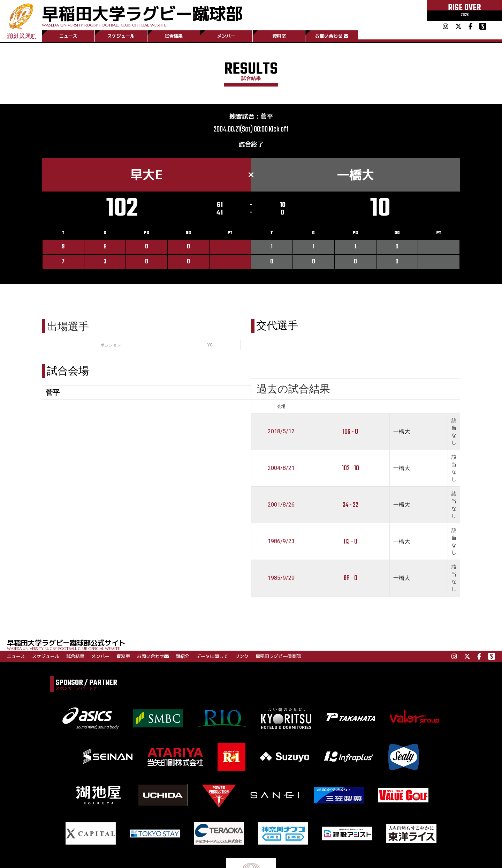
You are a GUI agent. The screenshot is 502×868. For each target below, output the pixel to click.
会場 (281, 406)
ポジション (111, 345)
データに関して (212, 656)
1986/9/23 (281, 541)
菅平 (267, 116)
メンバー (226, 36)
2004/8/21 (281, 468)
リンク (242, 656)
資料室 (279, 36)
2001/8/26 (281, 505)
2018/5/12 (281, 431)
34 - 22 (351, 505)
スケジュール (121, 36)
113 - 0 (350, 542)
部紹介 (182, 656)
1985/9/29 (281, 578)
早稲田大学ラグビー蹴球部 (142, 14)
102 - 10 (351, 468)
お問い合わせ (332, 36)
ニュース (68, 36)
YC (210, 345)
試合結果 (174, 36)
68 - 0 (351, 578)
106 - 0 (350, 432)
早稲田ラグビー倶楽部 (278, 656)
